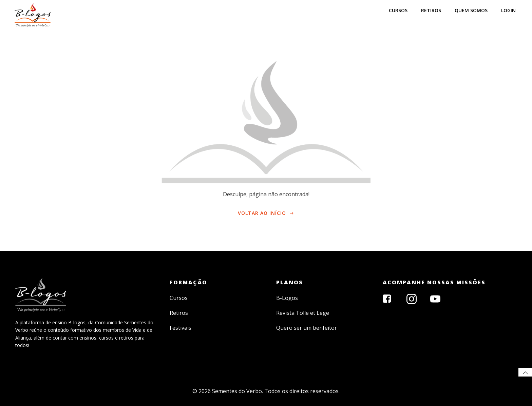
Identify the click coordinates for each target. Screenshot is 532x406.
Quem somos (471, 10)
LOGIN (508, 10)
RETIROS (431, 10)
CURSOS (398, 10)
